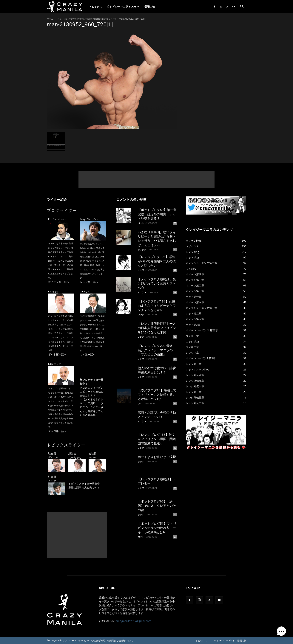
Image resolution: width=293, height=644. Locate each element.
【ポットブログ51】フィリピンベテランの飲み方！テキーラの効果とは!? (157, 528)
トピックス (95, 6)
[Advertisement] (146, 179)
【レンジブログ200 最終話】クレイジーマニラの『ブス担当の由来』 (155, 350)
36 (175, 359)
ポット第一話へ (57, 354)
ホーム (50, 19)
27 (175, 537)
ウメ (140, 403)
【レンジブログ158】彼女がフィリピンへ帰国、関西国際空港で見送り (157, 439)
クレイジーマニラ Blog (123, 6)
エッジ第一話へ (57, 431)
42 (175, 270)
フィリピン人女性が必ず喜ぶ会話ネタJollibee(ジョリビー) (86, 19)
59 (175, 250)
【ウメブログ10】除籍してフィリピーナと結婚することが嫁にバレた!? (157, 395)
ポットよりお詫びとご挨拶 (157, 457)
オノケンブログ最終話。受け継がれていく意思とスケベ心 (157, 283)
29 (175, 488)
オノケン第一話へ (59, 282)
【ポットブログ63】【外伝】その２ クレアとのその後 (157, 506)
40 (175, 337)
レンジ (141, 270)
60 (175, 223)
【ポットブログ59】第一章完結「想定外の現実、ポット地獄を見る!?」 (157, 214)
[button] (242, 7)
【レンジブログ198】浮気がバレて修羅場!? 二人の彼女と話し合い (157, 261)
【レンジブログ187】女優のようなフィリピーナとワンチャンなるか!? (157, 306)
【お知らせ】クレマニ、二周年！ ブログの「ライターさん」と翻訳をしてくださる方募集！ (92, 407)
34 (175, 404)
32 (175, 448)
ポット (141, 223)
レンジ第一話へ (89, 282)
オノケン (142, 250)
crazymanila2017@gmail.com (134, 621)
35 (175, 377)
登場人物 (150, 6)
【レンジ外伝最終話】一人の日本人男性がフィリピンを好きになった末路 (157, 328)
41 (175, 292)
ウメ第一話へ (88, 354)
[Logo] (67, 7)
